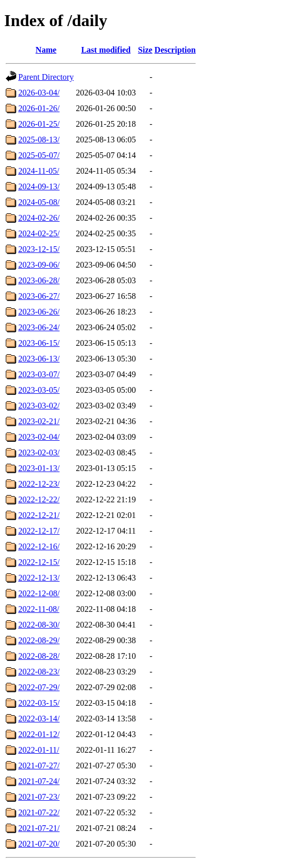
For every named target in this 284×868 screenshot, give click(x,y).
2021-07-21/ (39, 828)
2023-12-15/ (39, 249)
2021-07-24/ (39, 781)
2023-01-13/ (39, 468)
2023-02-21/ (39, 421)
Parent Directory (46, 77)
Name (46, 50)
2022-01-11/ (39, 750)
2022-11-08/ (39, 609)
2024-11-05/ (39, 171)
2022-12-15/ (39, 562)
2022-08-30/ (39, 625)
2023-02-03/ (39, 453)
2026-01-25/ (39, 124)
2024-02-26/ (39, 218)
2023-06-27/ (39, 296)
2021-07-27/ (39, 765)
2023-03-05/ (39, 390)
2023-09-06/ (39, 265)
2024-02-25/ (39, 233)
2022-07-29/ (39, 687)
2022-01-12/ (39, 734)
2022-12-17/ (39, 531)
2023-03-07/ (39, 374)
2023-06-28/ (39, 280)
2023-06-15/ (39, 343)
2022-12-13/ (39, 578)
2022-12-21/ (39, 515)
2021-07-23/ (39, 797)
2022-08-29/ (39, 640)
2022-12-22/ (39, 499)
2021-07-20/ (39, 844)
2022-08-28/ (39, 656)
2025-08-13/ (39, 140)
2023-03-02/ (39, 406)
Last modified (106, 50)
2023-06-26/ (39, 312)
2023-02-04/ (39, 437)
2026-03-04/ (39, 93)
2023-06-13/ (39, 359)
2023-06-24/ (39, 327)
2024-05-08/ (39, 202)
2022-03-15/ (39, 703)
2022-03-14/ (39, 719)
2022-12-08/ (39, 593)
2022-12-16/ (39, 546)
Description (175, 50)
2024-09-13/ (39, 186)
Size (145, 50)
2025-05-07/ (39, 155)
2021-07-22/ (39, 812)
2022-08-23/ (39, 672)
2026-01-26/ (39, 108)
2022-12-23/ (39, 484)
